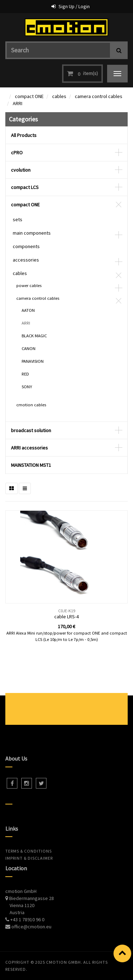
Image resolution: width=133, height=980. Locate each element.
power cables (29, 285)
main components (32, 233)
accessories (26, 260)
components (26, 246)
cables (59, 96)
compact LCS (25, 187)
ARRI (18, 103)
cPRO (17, 153)
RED (25, 374)
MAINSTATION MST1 (31, 465)
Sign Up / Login (74, 6)
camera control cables (99, 96)
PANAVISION (33, 361)
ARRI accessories (29, 448)
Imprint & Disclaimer (29, 858)
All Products (24, 135)
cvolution (21, 170)
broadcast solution (31, 430)
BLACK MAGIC (34, 336)
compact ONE (29, 96)
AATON (28, 310)
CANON (29, 348)
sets (18, 219)
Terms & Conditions (29, 851)
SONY (27, 387)
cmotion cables (31, 405)
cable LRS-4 (66, 617)
